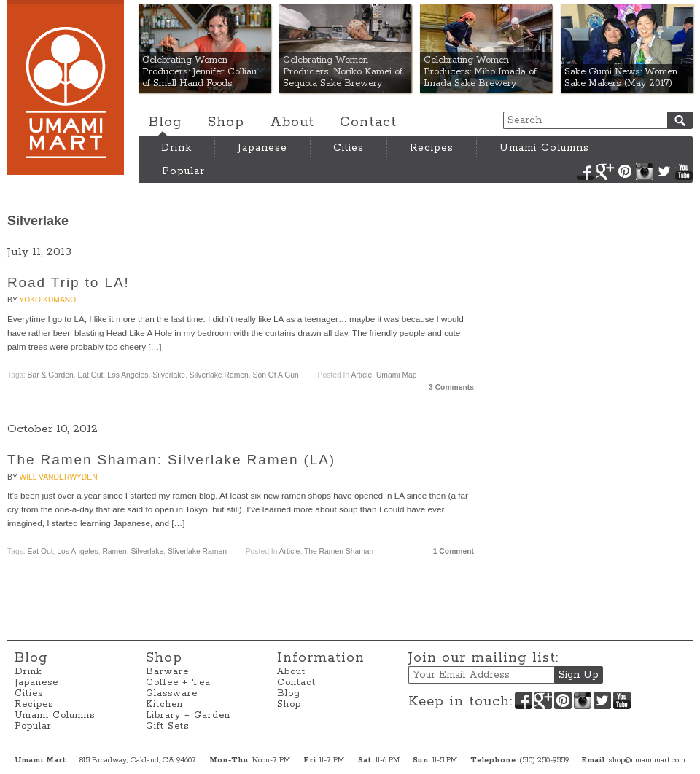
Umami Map (397, 375)
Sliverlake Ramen (197, 551)
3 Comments (451, 387)
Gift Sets (167, 726)
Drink (176, 148)
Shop (226, 122)
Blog (166, 122)
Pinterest (625, 171)
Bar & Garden (51, 375)
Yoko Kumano (47, 300)
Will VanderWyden (58, 477)
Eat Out (90, 375)
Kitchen (164, 704)
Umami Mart (66, 87)
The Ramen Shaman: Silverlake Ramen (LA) (171, 460)
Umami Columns (544, 148)
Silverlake (169, 375)
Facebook (586, 171)
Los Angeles (128, 375)
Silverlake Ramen (219, 375)
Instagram (645, 171)
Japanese (262, 148)
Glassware (172, 693)
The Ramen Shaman (339, 551)
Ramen (114, 551)
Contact (368, 122)
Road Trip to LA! (69, 282)
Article (361, 375)
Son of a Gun (276, 375)
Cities (349, 148)
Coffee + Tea (178, 683)
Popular (183, 171)
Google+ (605, 171)
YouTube (684, 171)
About (292, 122)
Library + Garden (188, 715)
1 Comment (454, 551)
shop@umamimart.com (647, 760)
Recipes (432, 148)
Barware (167, 672)
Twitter (664, 171)
